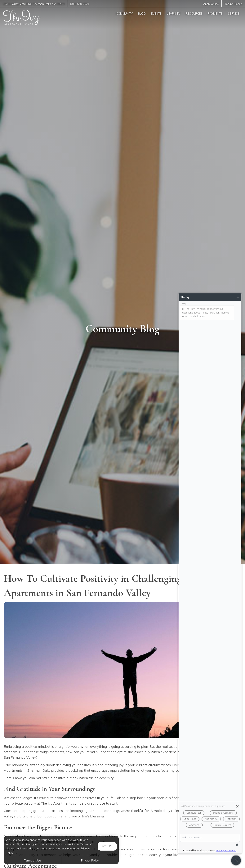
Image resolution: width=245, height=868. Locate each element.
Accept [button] (107, 846)
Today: (233, 4)
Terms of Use (32, 861)
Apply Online (211, 4)
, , (34, 4)
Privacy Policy (90, 861)
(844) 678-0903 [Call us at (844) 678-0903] (80, 4)
